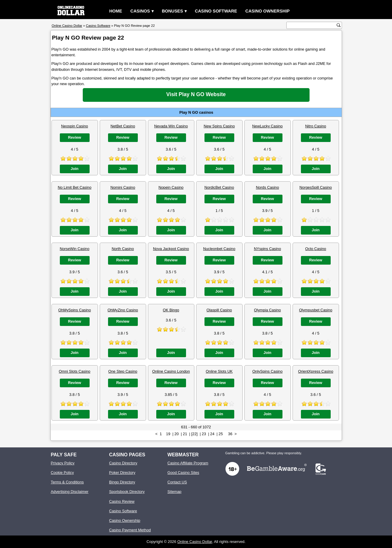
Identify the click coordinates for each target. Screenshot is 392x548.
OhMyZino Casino (123, 310)
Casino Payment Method (130, 530)
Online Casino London (171, 371)
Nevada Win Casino (171, 126)
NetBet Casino (123, 126)
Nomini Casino (123, 187)
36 (230, 434)
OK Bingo (171, 310)
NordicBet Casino (219, 187)
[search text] (312, 25)
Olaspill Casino (219, 310)
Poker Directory (122, 473)
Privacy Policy (63, 463)
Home (116, 11)
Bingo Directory (122, 482)
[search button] (339, 25)
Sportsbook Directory (127, 492)
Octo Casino (316, 249)
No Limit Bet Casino (75, 187)
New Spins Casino (219, 126)
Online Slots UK (219, 371)
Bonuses (172, 11)
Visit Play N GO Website (196, 94)
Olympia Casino (267, 310)
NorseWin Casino (75, 249)
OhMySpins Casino (75, 310)
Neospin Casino (74, 126)
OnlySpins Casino (268, 371)
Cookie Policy (63, 473)
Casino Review (122, 501)
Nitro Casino (316, 126)
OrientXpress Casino (316, 371)
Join (74, 169)
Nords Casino (268, 187)
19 (168, 434)
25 (221, 434)
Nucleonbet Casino (219, 249)
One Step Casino (123, 371)
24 (212, 434)
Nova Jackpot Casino (171, 249)
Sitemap (175, 492)
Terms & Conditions (67, 482)
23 (204, 434)
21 (185, 434)
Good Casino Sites (183, 473)
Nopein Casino (171, 187)
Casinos (140, 11)
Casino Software (216, 11)
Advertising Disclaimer (70, 492)
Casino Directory (123, 463)
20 (177, 434)
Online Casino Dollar (195, 542)
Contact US (177, 482)
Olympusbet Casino (316, 310)
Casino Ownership (267, 11)
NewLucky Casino (267, 126)
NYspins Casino (267, 249)
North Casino (123, 249)
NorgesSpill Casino (316, 187)
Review (74, 137)
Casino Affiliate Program (188, 463)
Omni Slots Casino (75, 371)
